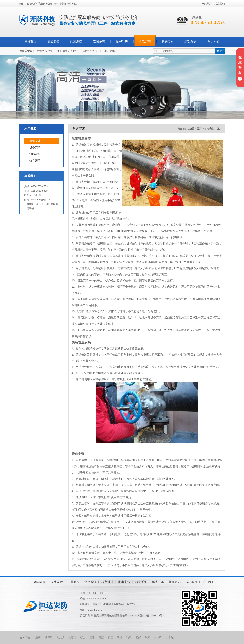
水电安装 (145, 41)
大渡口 (72, 637)
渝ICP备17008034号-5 (152, 615)
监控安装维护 (90, 51)
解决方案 (168, 41)
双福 (120, 637)
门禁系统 (76, 41)
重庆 (38, 637)
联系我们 (220, 4)
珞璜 (129, 637)
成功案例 (190, 41)
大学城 (170, 637)
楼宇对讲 (122, 41)
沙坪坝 (49, 637)
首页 (199, 129)
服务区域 (25, 638)
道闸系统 (99, 41)
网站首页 (30, 41)
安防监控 (53, 41)
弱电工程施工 (110, 51)
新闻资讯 (175, 582)
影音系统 (141, 582)
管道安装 (35, 141)
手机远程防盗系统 (68, 51)
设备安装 (35, 148)
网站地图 (207, 4)
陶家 (147, 637)
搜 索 (220, 51)
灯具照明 (35, 161)
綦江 (101, 637)
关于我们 (213, 41)
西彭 (138, 637)
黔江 (110, 637)
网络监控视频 (45, 51)
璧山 (83, 637)
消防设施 (35, 154)
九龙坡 (60, 637)
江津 (92, 637)
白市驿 (158, 637)
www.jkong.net (95, 610)
